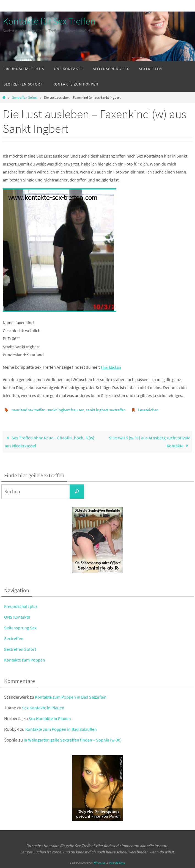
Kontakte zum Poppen (25, 660)
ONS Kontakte (18, 617)
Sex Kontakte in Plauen (44, 708)
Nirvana (99, 863)
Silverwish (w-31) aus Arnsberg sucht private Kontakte (150, 441)
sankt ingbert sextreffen (114, 410)
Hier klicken (112, 367)
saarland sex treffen (30, 410)
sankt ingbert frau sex (71, 410)
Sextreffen (14, 638)
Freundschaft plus (21, 606)
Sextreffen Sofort (25, 97)
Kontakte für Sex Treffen (49, 21)
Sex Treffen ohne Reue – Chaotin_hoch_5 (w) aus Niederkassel (50, 441)
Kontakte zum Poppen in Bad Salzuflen (72, 697)
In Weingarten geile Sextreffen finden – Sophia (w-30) (74, 740)
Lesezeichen (160, 410)
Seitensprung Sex (21, 627)
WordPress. (117, 863)
